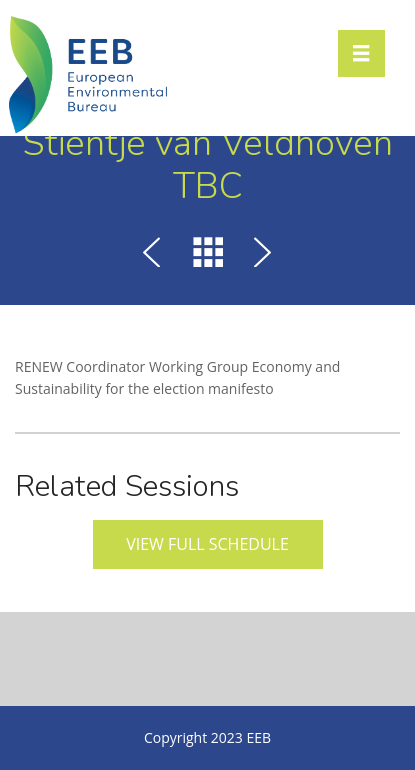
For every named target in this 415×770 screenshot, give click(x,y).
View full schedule (207, 544)
